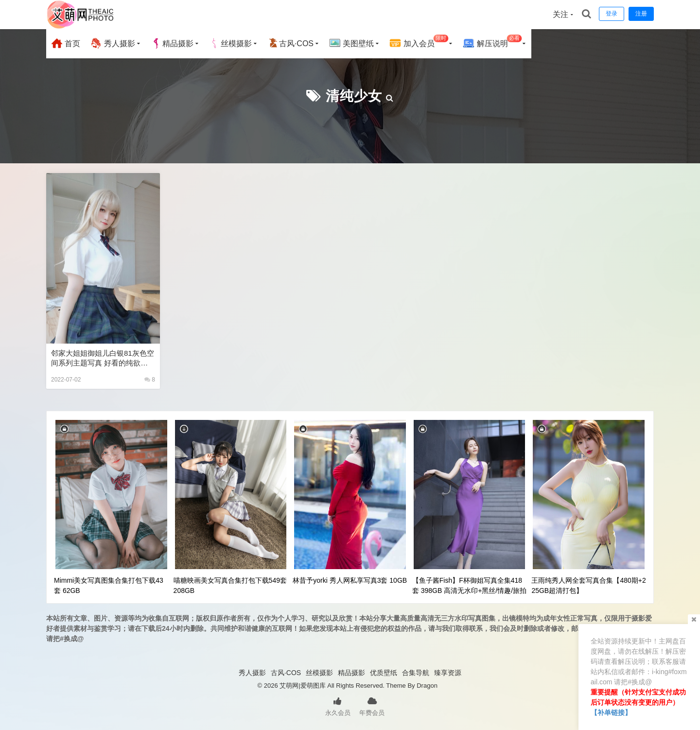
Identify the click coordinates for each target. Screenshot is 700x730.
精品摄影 (172, 43)
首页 (66, 43)
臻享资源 (448, 673)
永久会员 (338, 706)
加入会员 (419, 42)
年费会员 (372, 706)
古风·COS (290, 43)
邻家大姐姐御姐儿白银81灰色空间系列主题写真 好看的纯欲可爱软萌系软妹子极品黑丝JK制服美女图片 (103, 358)
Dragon (427, 686)
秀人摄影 (112, 43)
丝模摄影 (230, 43)
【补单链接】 (611, 713)
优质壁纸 (384, 673)
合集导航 (416, 673)
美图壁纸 (351, 43)
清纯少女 (354, 96)
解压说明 (492, 42)
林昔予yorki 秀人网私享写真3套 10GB (350, 580)
